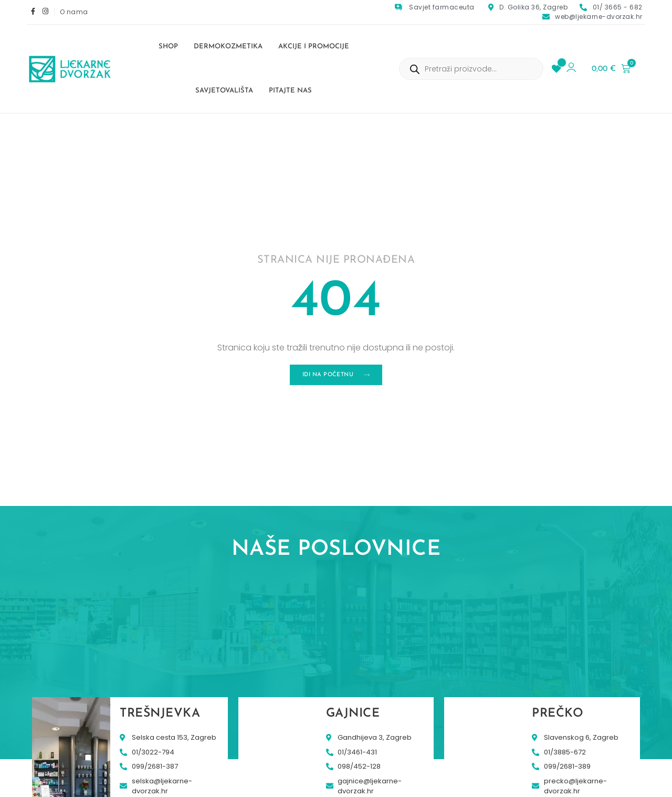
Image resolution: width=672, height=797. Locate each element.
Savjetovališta (224, 91)
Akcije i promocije (314, 46)
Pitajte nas (290, 91)
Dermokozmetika (228, 46)
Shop (168, 46)
